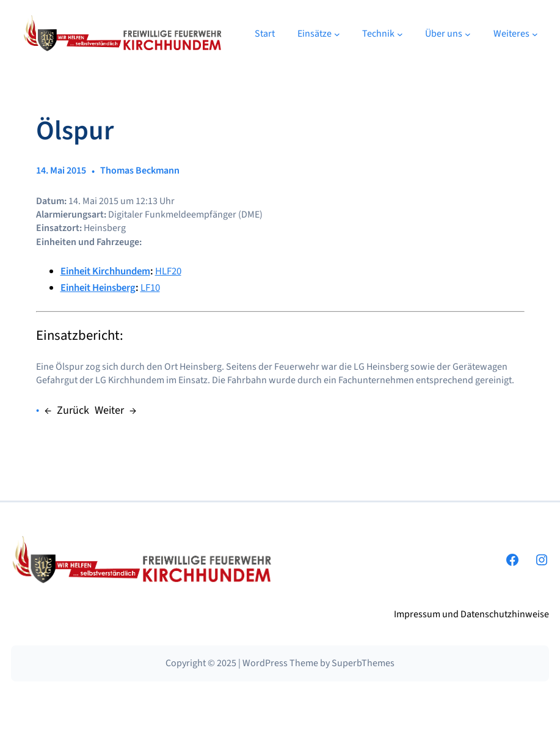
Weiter (109, 410)
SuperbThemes (363, 663)
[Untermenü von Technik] (400, 34)
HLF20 (168, 271)
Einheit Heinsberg (98, 288)
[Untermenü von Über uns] (468, 34)
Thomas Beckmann (140, 171)
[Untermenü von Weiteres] (535, 34)
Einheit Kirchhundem (105, 271)
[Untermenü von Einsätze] (337, 34)
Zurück (73, 410)
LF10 (150, 288)
